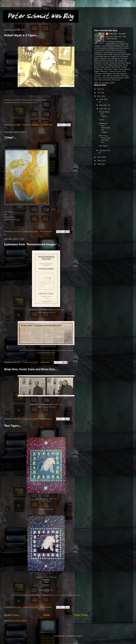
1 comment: (45, 362)
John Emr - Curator (117, 34)
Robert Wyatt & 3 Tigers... (21, 35)
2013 (99, 89)
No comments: (47, 125)
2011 (99, 96)
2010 (99, 157)
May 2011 (104, 105)
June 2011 (104, 99)
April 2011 (104, 109)
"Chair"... (10, 138)
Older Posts (81, 615)
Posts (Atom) (21, 621)
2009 (99, 161)
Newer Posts (12, 615)
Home (47, 615)
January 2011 (105, 150)
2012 (99, 93)
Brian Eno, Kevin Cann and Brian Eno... (31, 369)
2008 (99, 164)
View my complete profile (104, 83)
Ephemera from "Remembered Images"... (32, 244)
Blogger (79, 636)
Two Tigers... (13, 426)
